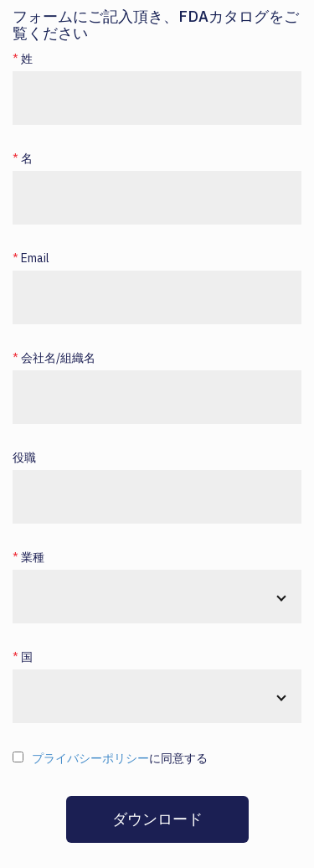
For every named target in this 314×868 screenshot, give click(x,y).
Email (35, 258)
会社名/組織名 (58, 358)
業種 (33, 557)
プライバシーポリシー (90, 758)
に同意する (120, 758)
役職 (24, 457)
